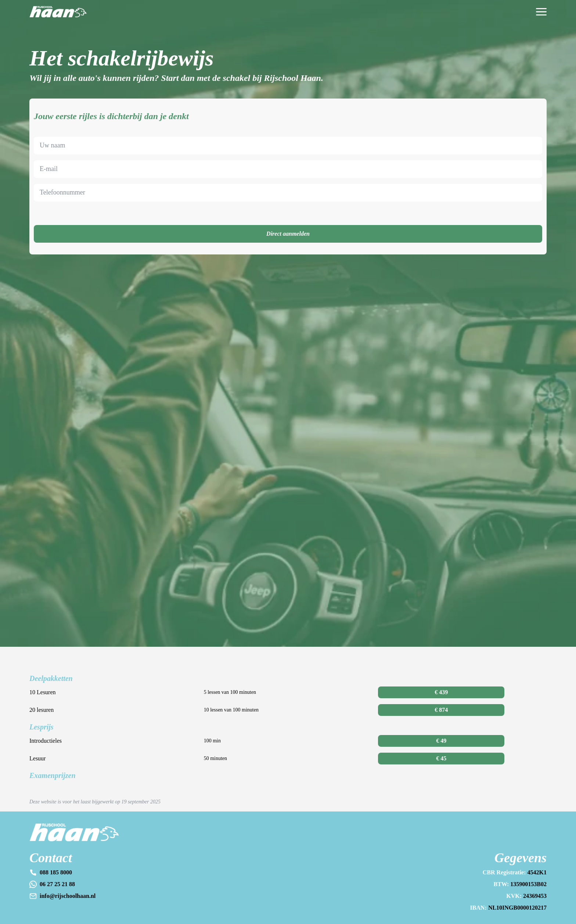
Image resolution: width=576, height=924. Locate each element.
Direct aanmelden (288, 234)
